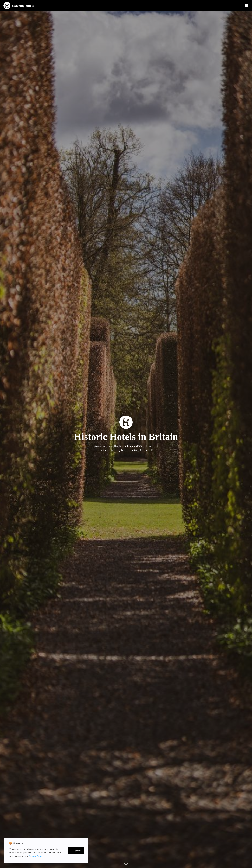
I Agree (76, 851)
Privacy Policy (36, 856)
